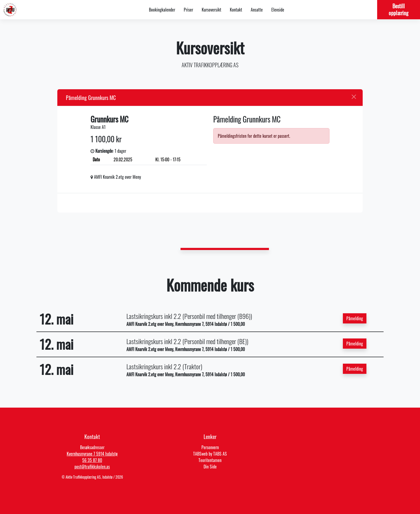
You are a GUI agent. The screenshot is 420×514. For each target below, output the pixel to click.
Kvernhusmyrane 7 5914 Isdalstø (92, 454)
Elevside (278, 10)
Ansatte (257, 10)
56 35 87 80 (92, 460)
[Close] (354, 97)
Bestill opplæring (399, 9)
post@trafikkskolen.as (92, 467)
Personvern (210, 447)
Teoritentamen (210, 460)
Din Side (210, 467)
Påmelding (355, 318)
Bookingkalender (162, 10)
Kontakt (236, 10)
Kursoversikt (211, 10)
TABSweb (200, 454)
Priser (188, 10)
